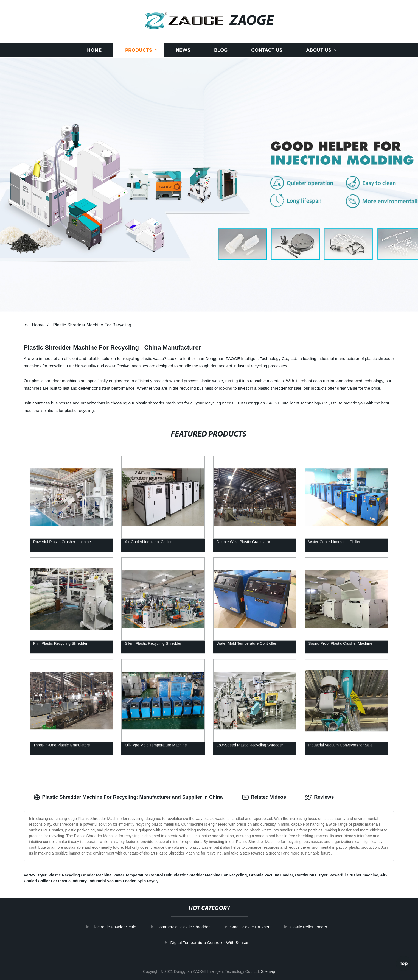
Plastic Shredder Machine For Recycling (92, 325)
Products (139, 50)
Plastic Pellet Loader (309, 927)
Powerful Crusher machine (354, 875)
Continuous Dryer (311, 875)
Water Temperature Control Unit (143, 875)
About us (319, 50)
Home (94, 50)
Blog (221, 50)
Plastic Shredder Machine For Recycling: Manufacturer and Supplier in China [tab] (128, 797)
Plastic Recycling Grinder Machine (80, 875)
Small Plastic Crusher (251, 927)
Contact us (267, 50)
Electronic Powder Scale (115, 927)
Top (404, 964)
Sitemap (268, 971)
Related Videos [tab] (264, 797)
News (183, 50)
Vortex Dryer (35, 875)
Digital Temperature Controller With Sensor (210, 943)
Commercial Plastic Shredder (184, 927)
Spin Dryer (147, 881)
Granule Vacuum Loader (271, 875)
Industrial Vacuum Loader (112, 881)
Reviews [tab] (319, 797)
